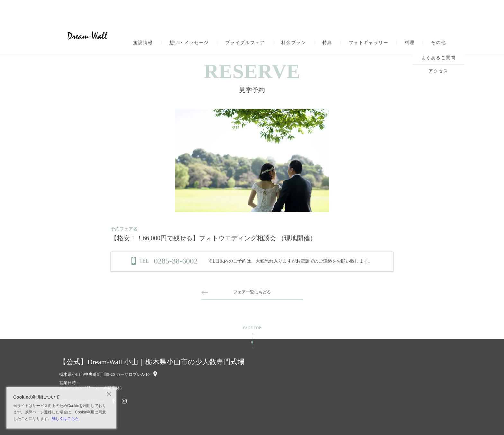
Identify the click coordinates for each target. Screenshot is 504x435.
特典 (327, 43)
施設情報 (143, 43)
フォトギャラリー (369, 43)
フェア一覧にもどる (252, 292)
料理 (410, 43)
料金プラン (294, 43)
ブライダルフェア (245, 43)
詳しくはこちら (65, 419)
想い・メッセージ (189, 43)
